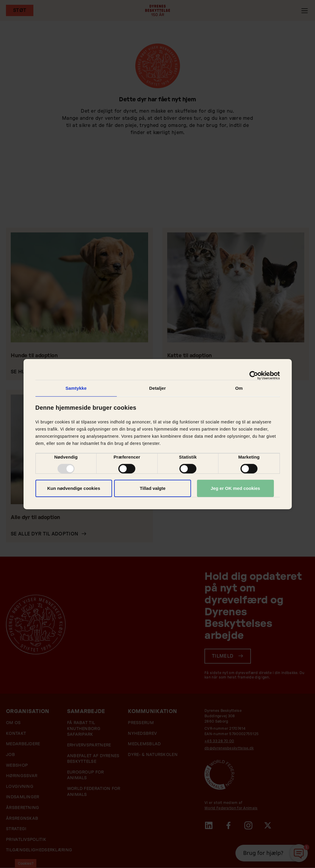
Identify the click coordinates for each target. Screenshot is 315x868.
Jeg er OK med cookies (235, 488)
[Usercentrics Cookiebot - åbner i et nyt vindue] (254, 375)
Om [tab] (239, 388)
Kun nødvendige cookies (74, 488)
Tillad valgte (153, 488)
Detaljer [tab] (158, 388)
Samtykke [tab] (76, 388)
